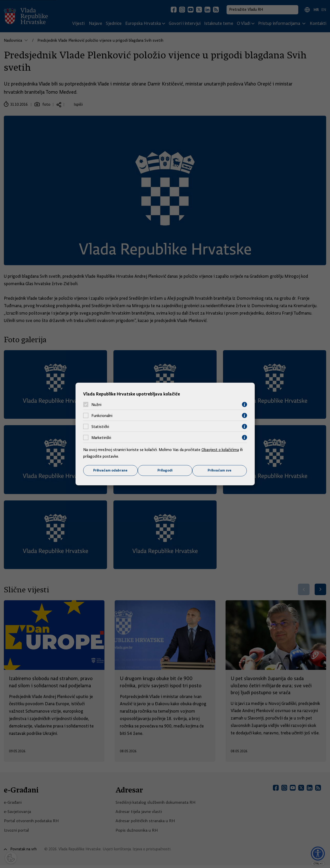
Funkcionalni (102, 415)
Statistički (100, 426)
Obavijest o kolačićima (221, 450)
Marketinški (101, 437)
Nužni (96, 404)
